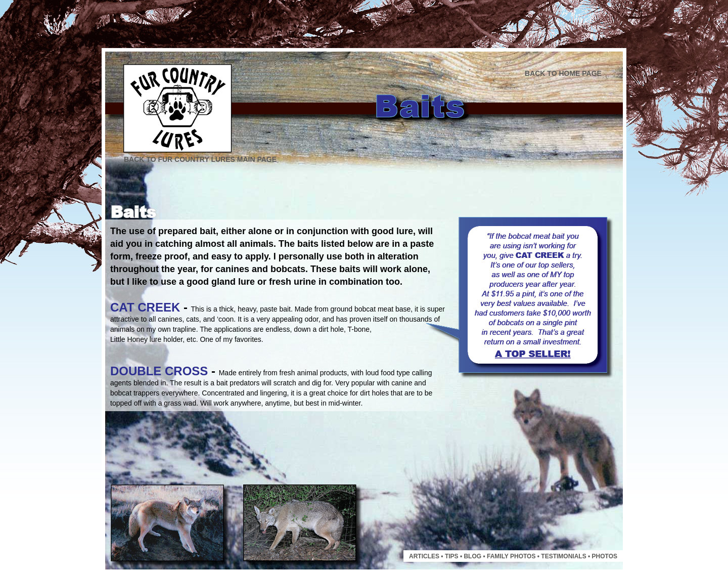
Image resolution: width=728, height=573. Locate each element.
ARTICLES (424, 556)
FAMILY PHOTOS (511, 556)
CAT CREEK (145, 307)
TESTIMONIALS (563, 556)
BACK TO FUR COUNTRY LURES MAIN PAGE (200, 159)
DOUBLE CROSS (159, 371)
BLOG (472, 556)
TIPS (452, 556)
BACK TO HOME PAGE (563, 73)
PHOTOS (605, 556)
